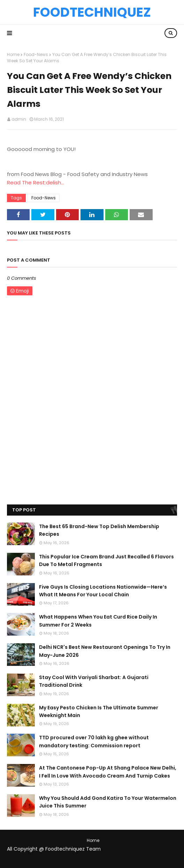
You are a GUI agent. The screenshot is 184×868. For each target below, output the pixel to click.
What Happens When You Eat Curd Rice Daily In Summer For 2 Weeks (98, 621)
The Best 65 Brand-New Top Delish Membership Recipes (99, 530)
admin (19, 119)
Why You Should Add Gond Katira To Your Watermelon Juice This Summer (108, 802)
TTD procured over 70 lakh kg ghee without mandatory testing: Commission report (94, 741)
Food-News (36, 54)
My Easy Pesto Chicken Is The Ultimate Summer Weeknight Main (99, 711)
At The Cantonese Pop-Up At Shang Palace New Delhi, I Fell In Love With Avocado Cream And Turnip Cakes (108, 772)
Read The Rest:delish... (36, 182)
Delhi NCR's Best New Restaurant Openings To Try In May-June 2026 (105, 651)
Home (13, 54)
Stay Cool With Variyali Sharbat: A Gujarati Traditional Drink (94, 681)
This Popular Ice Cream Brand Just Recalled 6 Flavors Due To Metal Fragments (106, 560)
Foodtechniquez (92, 12)
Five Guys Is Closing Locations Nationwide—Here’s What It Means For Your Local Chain (103, 591)
